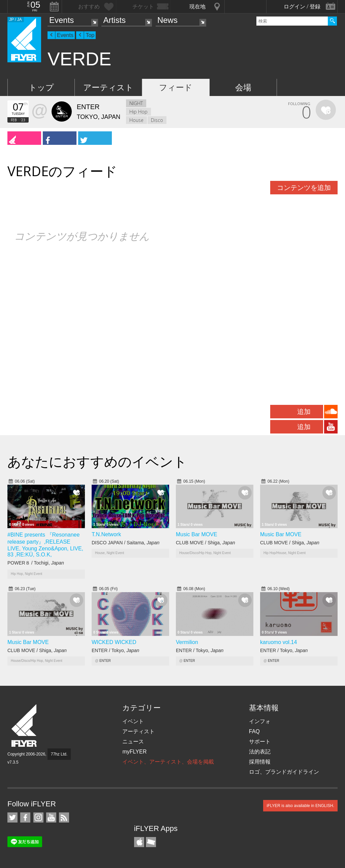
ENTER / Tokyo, (115, 650)
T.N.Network (106, 534)
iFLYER (25, 726)
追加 (304, 412)
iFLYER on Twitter (12, 817)
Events (61, 20)
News (167, 20)
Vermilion (187, 642)
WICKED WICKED (114, 642)
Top (90, 35)
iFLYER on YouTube (51, 817)
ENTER (105, 661)
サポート (260, 742)
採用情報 (260, 762)
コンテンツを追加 (304, 188)
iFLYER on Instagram (38, 817)
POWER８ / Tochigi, (36, 563)
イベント (133, 721)
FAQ (254, 731)
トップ (41, 87)
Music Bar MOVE (197, 534)
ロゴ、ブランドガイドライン (284, 772)
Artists (114, 20)
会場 (243, 87)
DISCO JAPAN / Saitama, (126, 543)
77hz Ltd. (59, 754)
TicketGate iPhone (151, 842)
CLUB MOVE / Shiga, (206, 543)
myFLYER (134, 752)
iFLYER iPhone (139, 842)
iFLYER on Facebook (25, 817)
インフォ (260, 721)
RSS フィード (64, 817)
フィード (176, 87)
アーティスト (108, 87)
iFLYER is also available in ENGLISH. (300, 806)
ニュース (133, 742)
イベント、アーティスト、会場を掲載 (168, 762)
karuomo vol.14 (278, 642)
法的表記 (260, 752)
